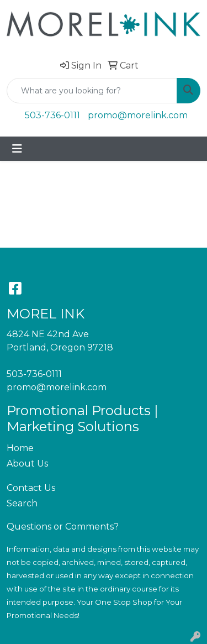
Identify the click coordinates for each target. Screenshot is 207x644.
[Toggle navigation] (17, 149)
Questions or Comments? (63, 527)
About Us (27, 464)
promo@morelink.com (138, 115)
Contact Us (31, 488)
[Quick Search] (92, 91)
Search (22, 503)
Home (20, 448)
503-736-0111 (52, 115)
